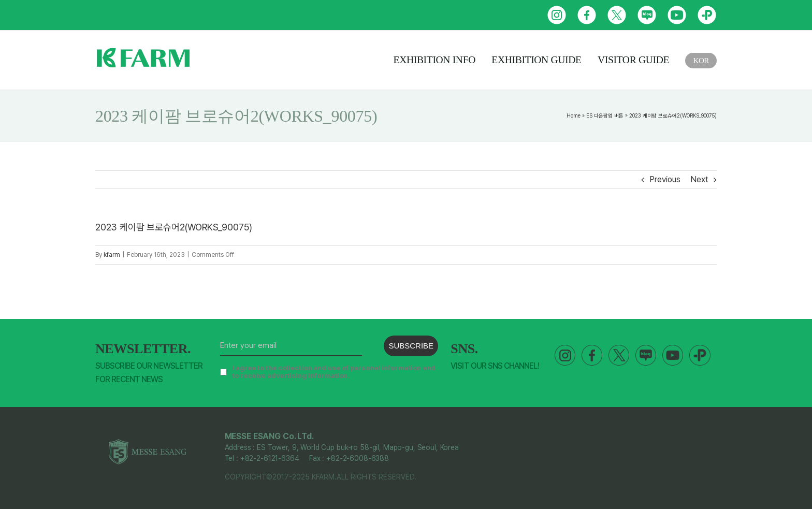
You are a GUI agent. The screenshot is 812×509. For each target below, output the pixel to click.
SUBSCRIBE (411, 346)
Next (699, 179)
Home (574, 115)
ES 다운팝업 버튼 (605, 115)
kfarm (112, 255)
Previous (665, 179)
